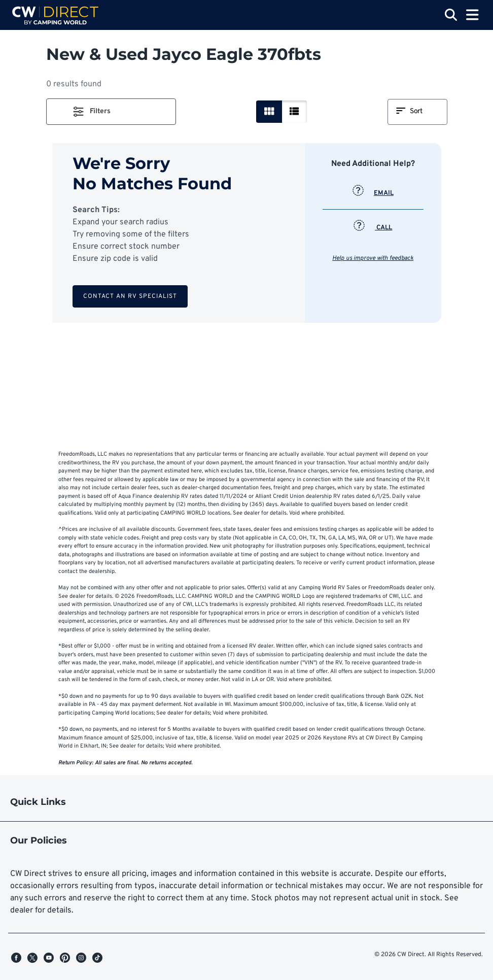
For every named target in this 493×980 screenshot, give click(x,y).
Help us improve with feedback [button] (373, 258)
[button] (111, 112)
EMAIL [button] (373, 193)
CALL (373, 228)
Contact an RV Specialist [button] (130, 296)
